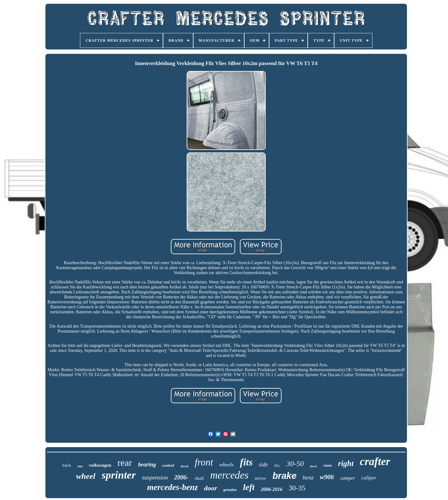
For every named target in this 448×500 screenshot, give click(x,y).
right (346, 463)
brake (285, 476)
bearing (147, 465)
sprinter (119, 475)
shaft (199, 478)
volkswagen (100, 465)
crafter (375, 462)
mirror (261, 478)
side (263, 465)
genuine (230, 490)
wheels (226, 465)
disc (277, 465)
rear (125, 463)
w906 (327, 477)
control (168, 465)
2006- (182, 477)
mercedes (229, 475)
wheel (86, 476)
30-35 (297, 488)
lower (313, 466)
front (204, 462)
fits (246, 462)
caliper (369, 478)
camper (348, 478)
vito (80, 466)
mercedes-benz (173, 487)
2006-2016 (271, 489)
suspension (155, 477)
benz (308, 477)
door (211, 488)
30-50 (295, 464)
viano (327, 465)
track (67, 465)
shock (184, 466)
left (249, 487)
